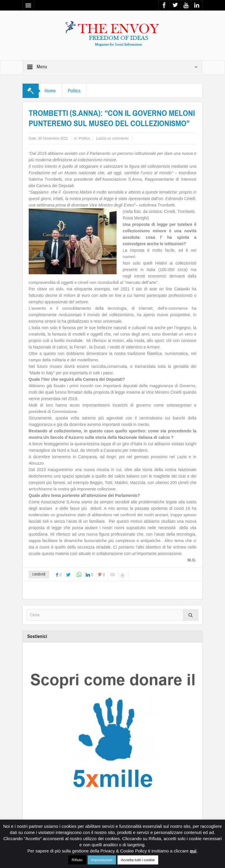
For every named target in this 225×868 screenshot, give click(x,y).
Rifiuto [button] (77, 860)
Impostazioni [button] (102, 860)
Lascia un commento (112, 138)
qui (193, 851)
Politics (74, 91)
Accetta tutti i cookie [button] (138, 860)
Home (50, 91)
